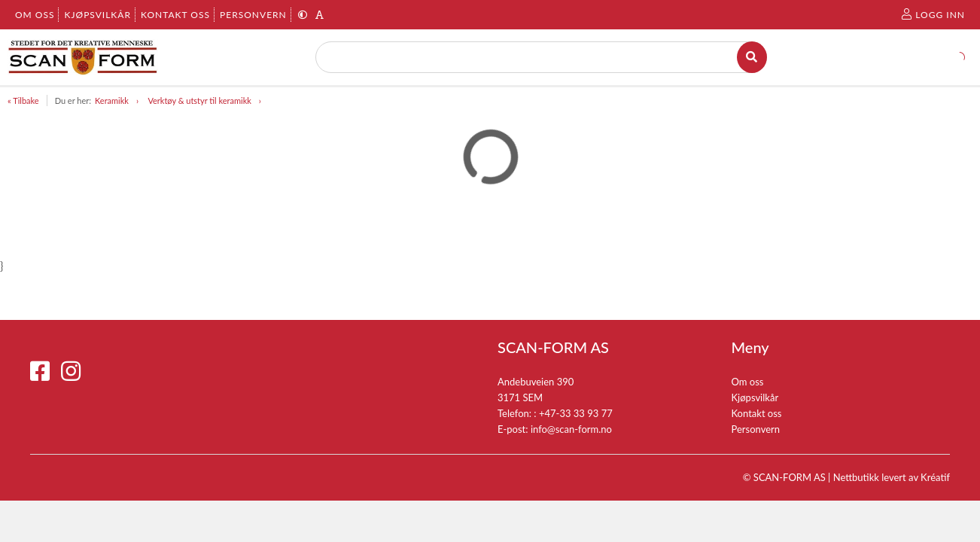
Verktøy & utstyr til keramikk (199, 100)
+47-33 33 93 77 (576, 413)
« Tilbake (23, 100)
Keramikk (112, 100)
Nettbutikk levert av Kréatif (892, 477)
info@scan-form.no (571, 429)
